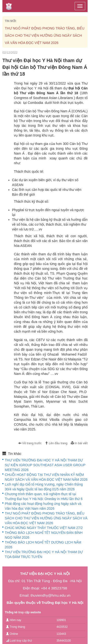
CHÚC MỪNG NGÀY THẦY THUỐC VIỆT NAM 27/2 (44, 528)
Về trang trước (30, 443)
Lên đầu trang (56, 443)
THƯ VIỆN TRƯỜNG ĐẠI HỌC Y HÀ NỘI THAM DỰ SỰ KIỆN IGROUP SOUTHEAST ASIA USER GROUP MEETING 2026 (45, 465)
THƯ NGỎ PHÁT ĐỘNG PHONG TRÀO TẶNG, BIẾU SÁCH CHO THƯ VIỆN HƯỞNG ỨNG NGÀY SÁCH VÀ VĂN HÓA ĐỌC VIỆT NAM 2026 (45, 36)
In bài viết (79, 443)
